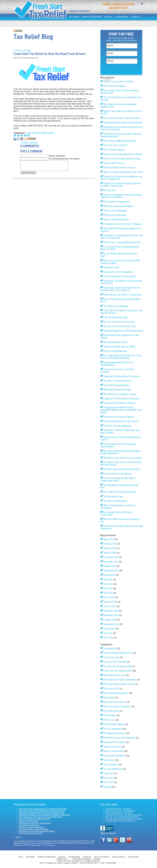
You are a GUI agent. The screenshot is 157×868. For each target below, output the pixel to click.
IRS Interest (109, 698)
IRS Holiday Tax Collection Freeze (120, 394)
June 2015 (108, 584)
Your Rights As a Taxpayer (116, 306)
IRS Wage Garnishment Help (117, 390)
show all (107, 787)
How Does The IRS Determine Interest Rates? (37, 831)
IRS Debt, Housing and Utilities (118, 206)
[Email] (122, 53)
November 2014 (111, 615)
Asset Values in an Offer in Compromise (122, 295)
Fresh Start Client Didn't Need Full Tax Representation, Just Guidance (120, 289)
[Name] (122, 46)
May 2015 (108, 588)
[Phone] (122, 61)
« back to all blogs (22, 50)
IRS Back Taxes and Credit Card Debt (121, 469)
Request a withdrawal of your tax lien (121, 421)
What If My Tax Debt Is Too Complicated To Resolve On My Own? (45, 815)
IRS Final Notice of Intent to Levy (119, 168)
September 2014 (111, 624)
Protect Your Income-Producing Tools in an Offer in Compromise (121, 185)
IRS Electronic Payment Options (119, 417)
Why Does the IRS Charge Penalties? (34, 829)
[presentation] (127, 71)
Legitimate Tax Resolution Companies (121, 376)
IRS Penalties (110, 715)
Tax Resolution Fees (113, 496)
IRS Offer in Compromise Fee (117, 381)
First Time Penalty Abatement (117, 426)
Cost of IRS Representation (116, 385)
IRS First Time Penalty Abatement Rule (122, 159)
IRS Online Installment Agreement (119, 141)
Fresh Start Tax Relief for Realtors (119, 403)
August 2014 (109, 629)
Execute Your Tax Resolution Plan (119, 326)
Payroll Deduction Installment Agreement (123, 123)
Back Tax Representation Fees (118, 653)
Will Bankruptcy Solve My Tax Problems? (35, 823)
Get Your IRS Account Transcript (119, 322)
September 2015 (111, 571)
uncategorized (110, 648)
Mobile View (62, 859)
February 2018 (110, 544)
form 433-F (108, 782)
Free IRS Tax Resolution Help (117, 666)
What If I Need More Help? (116, 220)
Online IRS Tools (111, 267)
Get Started (74, 17)
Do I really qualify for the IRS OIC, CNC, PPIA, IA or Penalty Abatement (121, 357)
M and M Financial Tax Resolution (119, 738)
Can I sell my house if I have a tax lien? (122, 118)
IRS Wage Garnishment (115, 733)
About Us (108, 17)
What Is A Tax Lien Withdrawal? (31, 827)
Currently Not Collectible (115, 662)
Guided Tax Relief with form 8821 (119, 347)
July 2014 (108, 633)
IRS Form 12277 (111, 689)
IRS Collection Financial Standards (120, 492)
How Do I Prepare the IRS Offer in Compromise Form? (118, 479)
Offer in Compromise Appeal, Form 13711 (123, 172)
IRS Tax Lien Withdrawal (115, 211)
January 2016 (110, 553)
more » (18, 837)
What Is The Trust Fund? (29, 821)
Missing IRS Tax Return (114, 742)
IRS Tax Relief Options (114, 150)
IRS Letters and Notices (115, 702)
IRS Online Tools (111, 711)
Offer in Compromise (113, 751)
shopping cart (142, 4)
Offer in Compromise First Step (118, 82)
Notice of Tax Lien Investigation (118, 272)
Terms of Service (118, 857)
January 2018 (110, 548)
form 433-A (108, 778)
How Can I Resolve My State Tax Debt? (34, 819)
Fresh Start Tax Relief (41, 10)
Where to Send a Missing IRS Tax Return (123, 154)
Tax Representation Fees (115, 342)
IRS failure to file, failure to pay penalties (122, 458)
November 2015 (111, 562)
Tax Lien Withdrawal (113, 769)
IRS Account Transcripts (115, 215)
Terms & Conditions (102, 857)
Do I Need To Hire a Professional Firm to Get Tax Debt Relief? (43, 809)
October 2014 (110, 620)
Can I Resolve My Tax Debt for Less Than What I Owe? (41, 817)
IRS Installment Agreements (117, 202)
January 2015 (110, 606)
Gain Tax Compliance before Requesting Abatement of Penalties (121, 196)
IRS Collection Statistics (115, 86)
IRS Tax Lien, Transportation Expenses (122, 242)
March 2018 (109, 539)
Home (21, 857)
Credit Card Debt (111, 657)
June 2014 (108, 638)
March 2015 (109, 597)
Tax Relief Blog (121, 17)
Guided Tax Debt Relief (92, 17)
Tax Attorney (109, 760)
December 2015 (111, 557)
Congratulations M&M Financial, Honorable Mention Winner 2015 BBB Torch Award (121, 410)
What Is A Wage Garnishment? (31, 833)
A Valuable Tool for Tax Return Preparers (123, 224)
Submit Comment (28, 173)
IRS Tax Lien (109, 190)
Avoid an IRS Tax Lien (114, 163)
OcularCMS (86, 859)
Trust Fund (108, 773)
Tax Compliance (111, 765)
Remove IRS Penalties (114, 756)
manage (97, 859)
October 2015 (110, 566)
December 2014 (111, 611)
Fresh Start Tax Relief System (40, 133)
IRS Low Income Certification (117, 706)
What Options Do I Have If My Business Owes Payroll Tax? (42, 811)
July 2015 (108, 580)
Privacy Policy (133, 857)
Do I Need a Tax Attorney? (29, 825)
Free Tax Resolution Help (115, 317)
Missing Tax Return (112, 747)
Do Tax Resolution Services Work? (120, 276)
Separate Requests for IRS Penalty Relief (123, 331)
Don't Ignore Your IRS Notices (117, 474)
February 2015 (110, 602)
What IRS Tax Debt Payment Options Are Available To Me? (42, 813)
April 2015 (108, 593)
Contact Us (135, 17)
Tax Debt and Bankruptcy (115, 501)
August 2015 (109, 575)
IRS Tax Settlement (112, 729)
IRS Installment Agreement (116, 693)
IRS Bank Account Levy (114, 675)
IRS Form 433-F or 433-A (115, 145)
